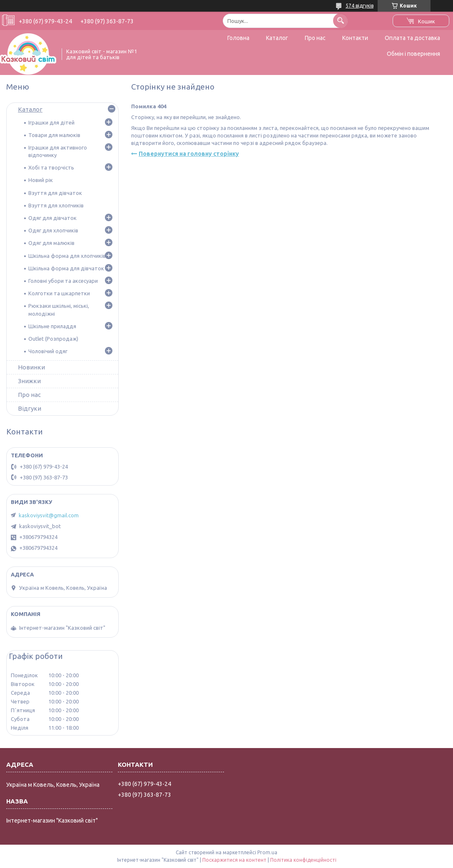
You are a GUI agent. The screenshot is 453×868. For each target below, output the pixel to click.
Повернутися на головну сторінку (189, 154)
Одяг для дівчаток (52, 218)
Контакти (355, 38)
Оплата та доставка (412, 38)
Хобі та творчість (51, 167)
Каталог (277, 38)
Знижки (29, 381)
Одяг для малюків (51, 243)
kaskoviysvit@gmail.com (49, 515)
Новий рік (41, 180)
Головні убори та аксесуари (63, 281)
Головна (238, 38)
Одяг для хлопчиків (53, 230)
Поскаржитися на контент (234, 860)
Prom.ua (267, 852)
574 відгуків (360, 6)
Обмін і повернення (413, 54)
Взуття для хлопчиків (56, 205)
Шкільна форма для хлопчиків (67, 256)
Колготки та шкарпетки (59, 293)
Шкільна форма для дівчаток (66, 268)
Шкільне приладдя (52, 326)
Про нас (315, 38)
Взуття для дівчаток (55, 193)
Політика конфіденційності (303, 860)
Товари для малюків (54, 135)
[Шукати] (340, 21)
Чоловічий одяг (48, 351)
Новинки (31, 367)
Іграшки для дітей (51, 122)
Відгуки (30, 408)
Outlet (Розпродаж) (53, 339)
